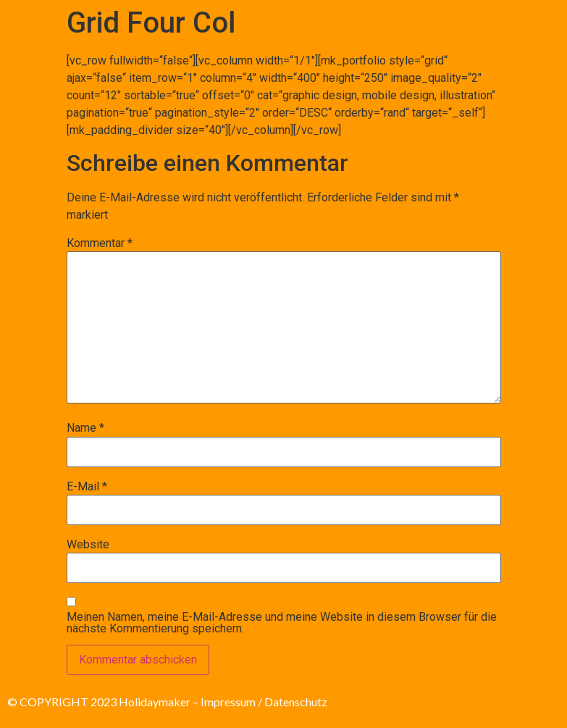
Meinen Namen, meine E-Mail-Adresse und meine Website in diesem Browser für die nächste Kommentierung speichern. (282, 623)
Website (88, 545)
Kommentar (100, 243)
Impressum (228, 702)
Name (85, 428)
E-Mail (87, 487)
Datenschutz (296, 702)
